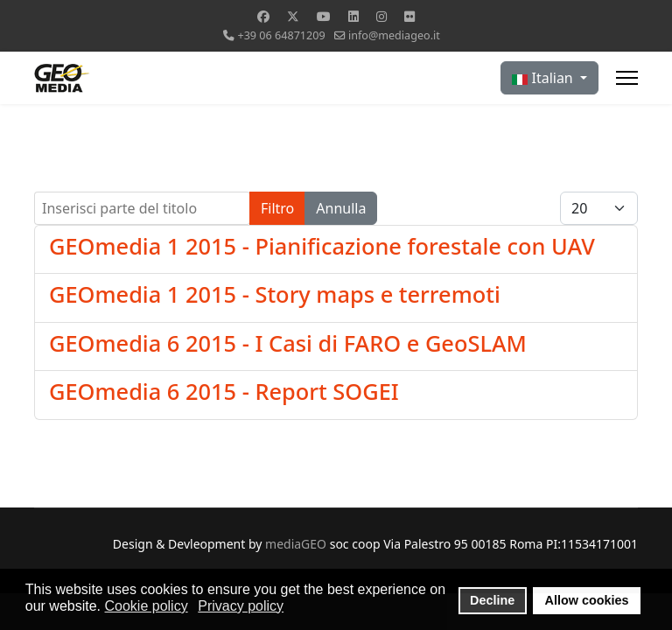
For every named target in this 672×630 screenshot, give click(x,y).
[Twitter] (293, 16)
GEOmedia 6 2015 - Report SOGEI (224, 391)
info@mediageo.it (394, 35)
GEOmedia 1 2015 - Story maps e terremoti (275, 294)
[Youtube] (324, 16)
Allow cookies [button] (587, 600)
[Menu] (627, 78)
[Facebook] (263, 16)
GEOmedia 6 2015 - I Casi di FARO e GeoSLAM (288, 343)
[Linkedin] (353, 16)
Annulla (341, 208)
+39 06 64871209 (281, 35)
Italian (544, 78)
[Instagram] (381, 16)
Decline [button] (492, 600)
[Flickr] (409, 16)
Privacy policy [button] (241, 606)
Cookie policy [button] (147, 606)
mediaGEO (296, 544)
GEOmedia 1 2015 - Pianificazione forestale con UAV (322, 246)
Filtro (277, 208)
